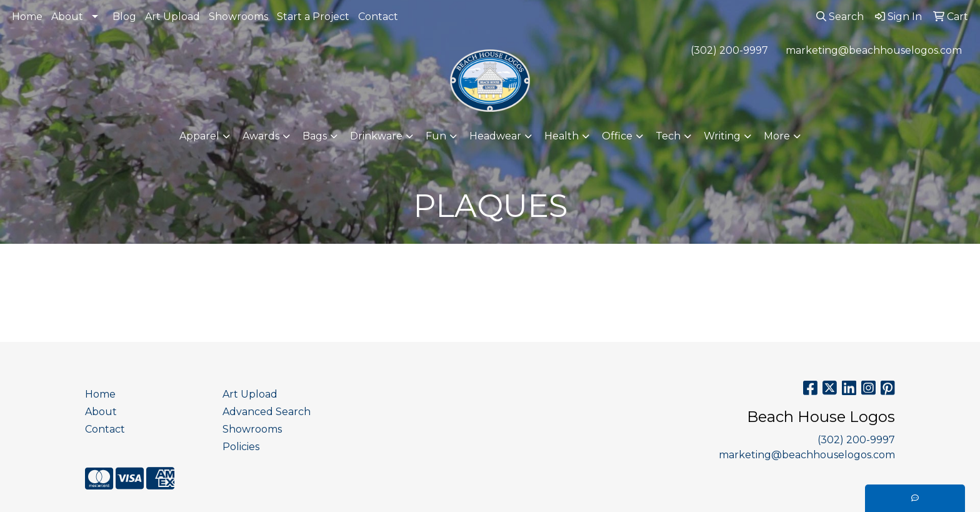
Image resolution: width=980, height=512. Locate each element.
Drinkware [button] (376, 136)
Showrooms (238, 17)
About (67, 17)
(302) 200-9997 (729, 50)
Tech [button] (668, 136)
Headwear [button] (495, 136)
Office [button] (617, 136)
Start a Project (313, 17)
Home (27, 17)
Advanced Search (267, 412)
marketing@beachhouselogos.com (874, 50)
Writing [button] (722, 136)
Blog (124, 17)
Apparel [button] (199, 136)
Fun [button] (436, 136)
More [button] (777, 136)
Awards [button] (261, 136)
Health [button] (562, 136)
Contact (378, 17)
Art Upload (172, 17)
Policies (241, 447)
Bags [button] (315, 136)
